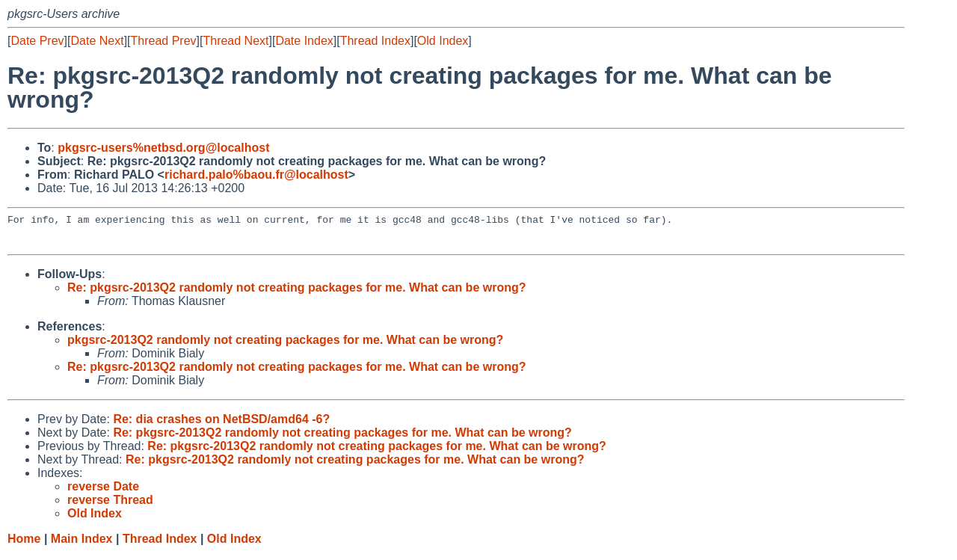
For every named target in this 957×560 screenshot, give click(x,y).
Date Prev (37, 41)
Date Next (97, 41)
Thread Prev (164, 41)
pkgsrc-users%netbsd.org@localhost (163, 148)
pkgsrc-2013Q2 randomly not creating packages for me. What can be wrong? (285, 347)
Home (24, 545)
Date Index (304, 41)
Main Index (82, 545)
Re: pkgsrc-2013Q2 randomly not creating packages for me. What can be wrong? (297, 294)
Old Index (443, 41)
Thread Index (375, 41)
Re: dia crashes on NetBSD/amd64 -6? (221, 426)
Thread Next (236, 41)
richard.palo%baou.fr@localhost (256, 175)
